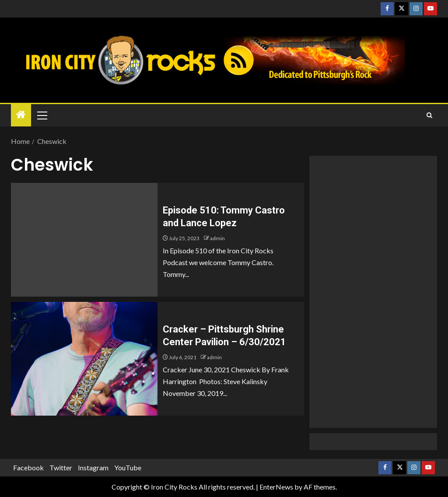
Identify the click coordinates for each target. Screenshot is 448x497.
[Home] (21, 115)
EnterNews (276, 487)
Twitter (61, 467)
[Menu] (42, 115)
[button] (42, 115)
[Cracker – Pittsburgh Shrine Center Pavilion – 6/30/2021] (84, 359)
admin (217, 238)
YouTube (128, 467)
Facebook (28, 467)
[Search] (429, 115)
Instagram (93, 467)
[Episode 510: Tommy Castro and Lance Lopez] (84, 240)
